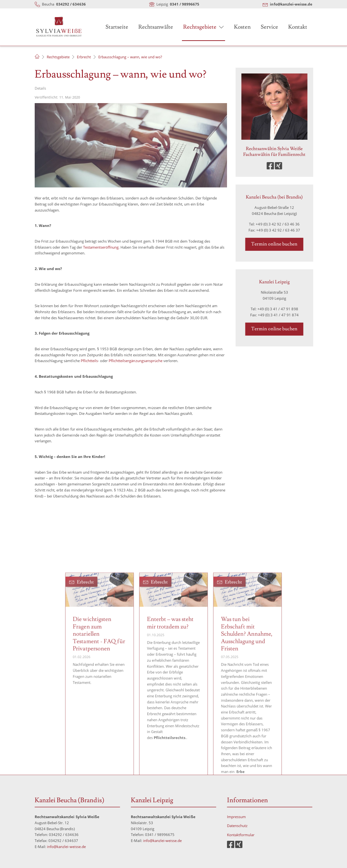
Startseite (117, 27)
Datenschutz (237, 826)
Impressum (236, 817)
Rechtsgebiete (200, 27)
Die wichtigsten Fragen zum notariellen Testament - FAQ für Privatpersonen (99, 701)
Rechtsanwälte (156, 27)
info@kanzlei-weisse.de (66, 847)
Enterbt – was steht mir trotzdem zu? (170, 690)
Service (269, 27)
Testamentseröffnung (101, 247)
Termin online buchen (279, 244)
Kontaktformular (241, 835)
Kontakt (298, 27)
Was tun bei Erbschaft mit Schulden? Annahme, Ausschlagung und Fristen (247, 701)
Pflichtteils (89, 361)
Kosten (242, 27)
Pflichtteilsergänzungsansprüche (136, 361)
